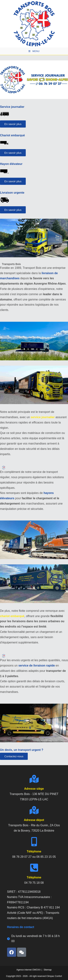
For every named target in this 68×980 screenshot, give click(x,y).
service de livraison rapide (37, 666)
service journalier (43, 417)
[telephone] (34, 842)
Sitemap (48, 970)
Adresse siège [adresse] (34, 789)
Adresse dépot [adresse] (34, 820)
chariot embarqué (12, 616)
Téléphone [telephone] (34, 851)
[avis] (22, 952)
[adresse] (34, 779)
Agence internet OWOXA (29, 970)
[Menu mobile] (34, 51)
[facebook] (12, 952)
